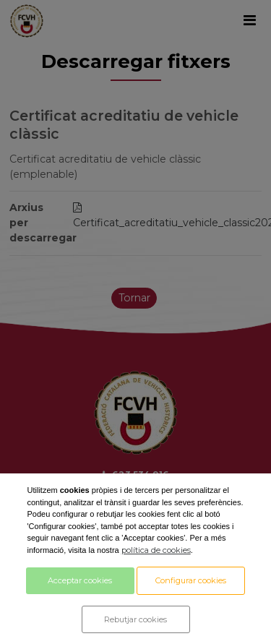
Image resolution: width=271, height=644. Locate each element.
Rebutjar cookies (135, 619)
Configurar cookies (191, 580)
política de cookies (156, 550)
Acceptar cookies (80, 580)
